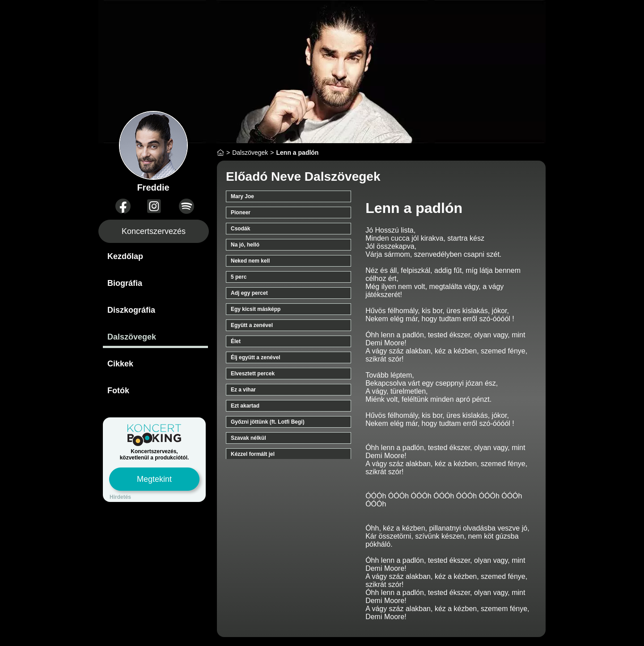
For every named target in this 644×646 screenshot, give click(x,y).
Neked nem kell (250, 261)
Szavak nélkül (248, 438)
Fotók (118, 391)
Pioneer (241, 212)
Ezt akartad (245, 406)
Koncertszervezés (154, 231)
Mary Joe (242, 196)
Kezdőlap (125, 256)
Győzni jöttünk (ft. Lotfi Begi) (268, 422)
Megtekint (154, 479)
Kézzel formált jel (253, 454)
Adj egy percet (249, 293)
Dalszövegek (132, 337)
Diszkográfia (131, 310)
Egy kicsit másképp (256, 309)
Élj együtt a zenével (256, 357)
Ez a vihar (243, 390)
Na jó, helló (245, 245)
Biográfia (125, 283)
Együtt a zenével (252, 325)
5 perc (239, 277)
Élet (236, 341)
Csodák (240, 229)
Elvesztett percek (253, 374)
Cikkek (120, 364)
